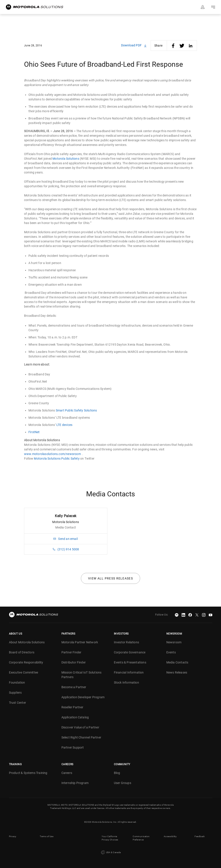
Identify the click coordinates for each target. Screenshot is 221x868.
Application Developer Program (83, 697)
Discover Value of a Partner (80, 727)
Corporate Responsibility (26, 662)
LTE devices (64, 425)
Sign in (203, 7)
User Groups (123, 783)
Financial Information (129, 672)
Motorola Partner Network (80, 642)
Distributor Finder (74, 662)
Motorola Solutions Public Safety (57, 458)
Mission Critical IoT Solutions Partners (82, 675)
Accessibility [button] (170, 836)
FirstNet (34, 432)
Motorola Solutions (66, 159)
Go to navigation (213, 7)
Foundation (17, 682)
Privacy (13, 836)
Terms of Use (47, 836)
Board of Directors (22, 652)
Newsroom (174, 642)
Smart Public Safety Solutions (76, 410)
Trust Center (17, 703)
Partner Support (73, 747)
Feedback (200, 836)
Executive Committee (24, 672)
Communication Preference (141, 838)
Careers (67, 773)
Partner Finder (71, 652)
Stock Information (126, 682)
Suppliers (15, 693)
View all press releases (110, 578)
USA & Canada (110, 852)
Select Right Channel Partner (81, 737)
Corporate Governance (130, 652)
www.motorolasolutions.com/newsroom (52, 454)
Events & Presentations (130, 662)
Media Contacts (177, 662)
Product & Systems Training (28, 773)
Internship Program (75, 783)
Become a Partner (74, 687)
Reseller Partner (72, 707)
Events (171, 652)
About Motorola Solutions (27, 642)
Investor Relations (127, 642)
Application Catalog (75, 717)
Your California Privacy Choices (110, 838)
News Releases (177, 672)
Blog (117, 773)
